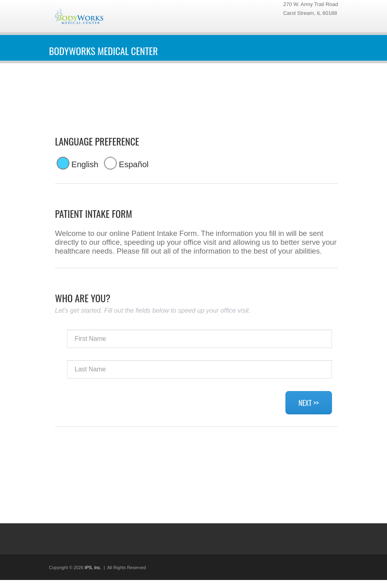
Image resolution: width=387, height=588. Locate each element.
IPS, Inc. (93, 568)
